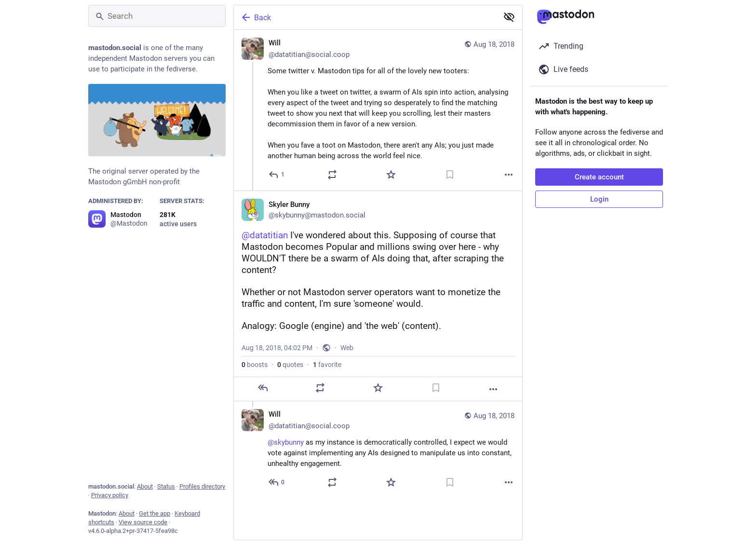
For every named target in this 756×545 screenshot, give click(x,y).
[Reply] (277, 175)
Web (347, 348)
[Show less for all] (509, 17)
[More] (509, 175)
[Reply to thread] (277, 482)
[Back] (365, 17)
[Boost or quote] (332, 175)
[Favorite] (391, 175)
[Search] (157, 16)
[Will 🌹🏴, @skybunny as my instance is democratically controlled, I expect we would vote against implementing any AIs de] (378, 450)
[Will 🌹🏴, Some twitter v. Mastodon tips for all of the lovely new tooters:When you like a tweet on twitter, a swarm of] (378, 110)
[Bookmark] (450, 175)
